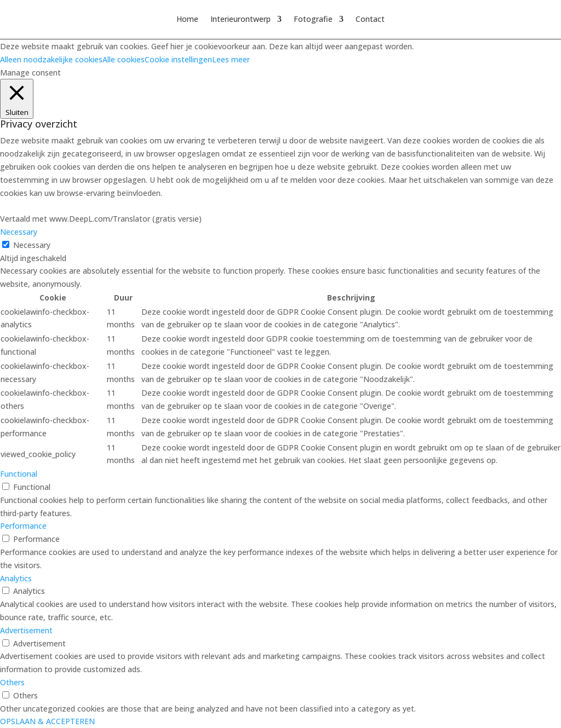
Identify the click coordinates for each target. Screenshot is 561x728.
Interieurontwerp (241, 20)
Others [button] (12, 682)
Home (187, 20)
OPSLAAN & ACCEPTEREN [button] (47, 721)
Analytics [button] (16, 578)
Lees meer (231, 59)
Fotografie (313, 20)
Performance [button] (23, 526)
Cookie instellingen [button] (178, 59)
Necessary (32, 245)
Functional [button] (19, 474)
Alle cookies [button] (124, 59)
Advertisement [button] (26, 630)
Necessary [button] (19, 232)
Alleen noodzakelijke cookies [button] (51, 59)
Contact (370, 20)
